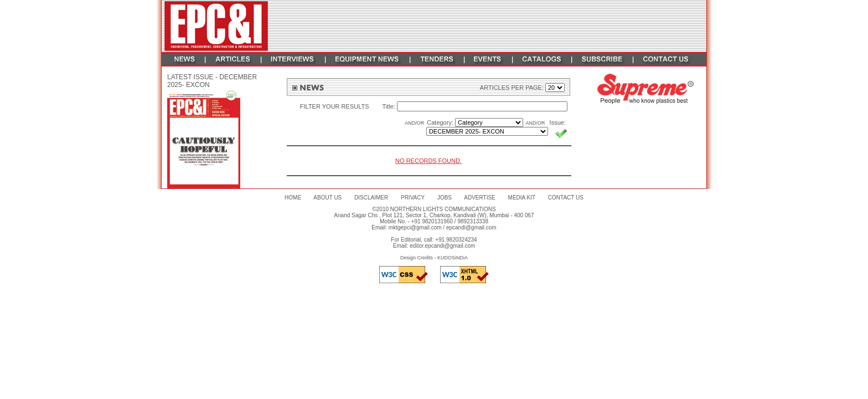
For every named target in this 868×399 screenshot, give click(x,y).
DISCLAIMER (371, 198)
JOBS (445, 198)
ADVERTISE (480, 198)
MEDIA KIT (522, 198)
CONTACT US (566, 198)
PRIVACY (413, 198)
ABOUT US (327, 198)
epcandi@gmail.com (471, 227)
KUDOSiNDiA (453, 258)
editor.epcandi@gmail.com (442, 246)
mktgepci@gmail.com (415, 227)
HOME (293, 198)
